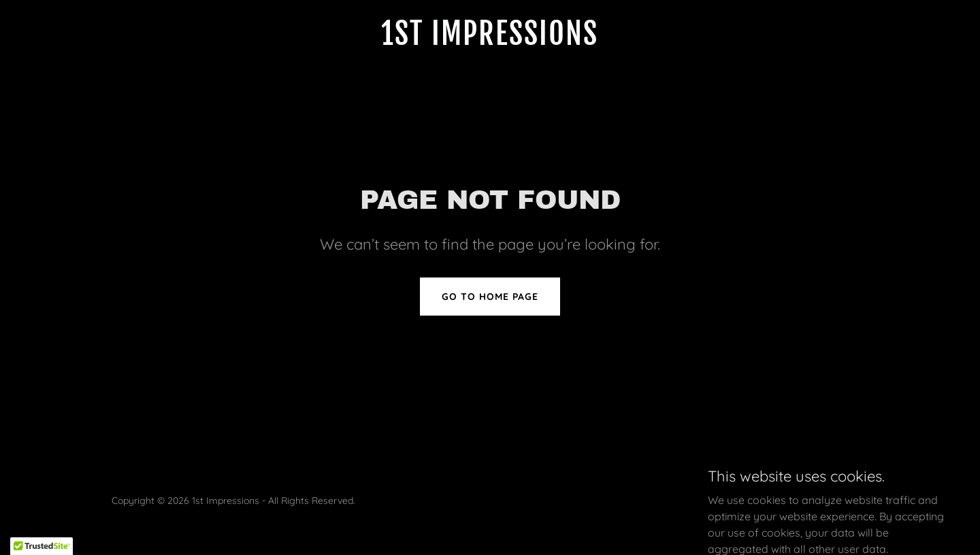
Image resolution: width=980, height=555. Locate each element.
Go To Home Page (490, 297)
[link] (490, 41)
